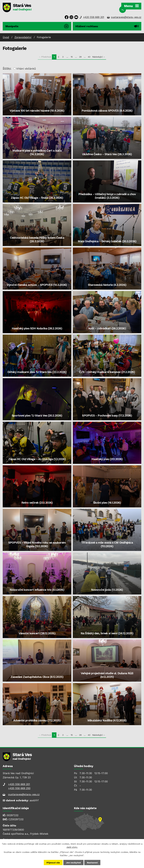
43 (89, 57)
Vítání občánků (26, 69)
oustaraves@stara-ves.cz (126, 17)
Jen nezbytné (73, 862)
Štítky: (7, 68)
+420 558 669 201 (94, 17)
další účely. (72, 847)
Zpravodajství (23, 37)
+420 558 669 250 (19, 788)
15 (72, 57)
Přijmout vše (53, 862)
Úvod (6, 37)
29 (80, 57)
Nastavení (92, 862)
